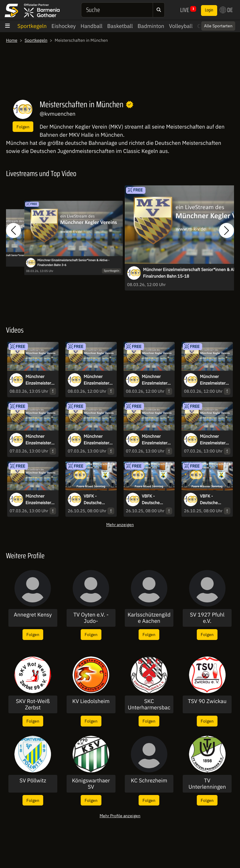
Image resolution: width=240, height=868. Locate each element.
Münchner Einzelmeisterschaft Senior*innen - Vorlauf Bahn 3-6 (215, 440)
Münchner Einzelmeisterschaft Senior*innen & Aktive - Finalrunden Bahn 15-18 (157, 380)
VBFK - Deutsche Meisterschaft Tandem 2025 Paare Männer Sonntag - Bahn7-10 (213, 500)
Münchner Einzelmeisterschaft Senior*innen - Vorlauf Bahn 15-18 (40, 440)
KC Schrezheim (149, 781)
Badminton (151, 26)
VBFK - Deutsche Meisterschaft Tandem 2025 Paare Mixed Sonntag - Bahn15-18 (97, 500)
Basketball (120, 26)
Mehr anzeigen (120, 524)
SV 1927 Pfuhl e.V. (207, 618)
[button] (13, 230)
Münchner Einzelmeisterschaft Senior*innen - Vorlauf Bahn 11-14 (99, 440)
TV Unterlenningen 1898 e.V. (207, 784)
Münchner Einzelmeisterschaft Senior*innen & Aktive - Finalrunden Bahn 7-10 (99, 380)
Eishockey (63, 26)
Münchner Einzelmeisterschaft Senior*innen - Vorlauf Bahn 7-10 (157, 440)
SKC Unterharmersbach (149, 704)
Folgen (23, 127)
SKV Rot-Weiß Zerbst (33, 704)
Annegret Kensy (33, 615)
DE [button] (226, 10)
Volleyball (181, 26)
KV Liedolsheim (91, 701)
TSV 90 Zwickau (207, 701)
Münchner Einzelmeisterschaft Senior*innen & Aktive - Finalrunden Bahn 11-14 (215, 380)
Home (12, 40)
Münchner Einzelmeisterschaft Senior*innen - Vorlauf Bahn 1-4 (40, 500)
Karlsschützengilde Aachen (149, 618)
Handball (92, 26)
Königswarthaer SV (91, 784)
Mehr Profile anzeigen (120, 816)
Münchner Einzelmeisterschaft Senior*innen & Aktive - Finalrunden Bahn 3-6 (73, 263)
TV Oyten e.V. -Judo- (91, 618)
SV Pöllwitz (33, 781)
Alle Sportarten (218, 26)
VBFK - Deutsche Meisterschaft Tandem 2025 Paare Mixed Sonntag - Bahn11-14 (155, 500)
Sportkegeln (32, 26)
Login (209, 10)
